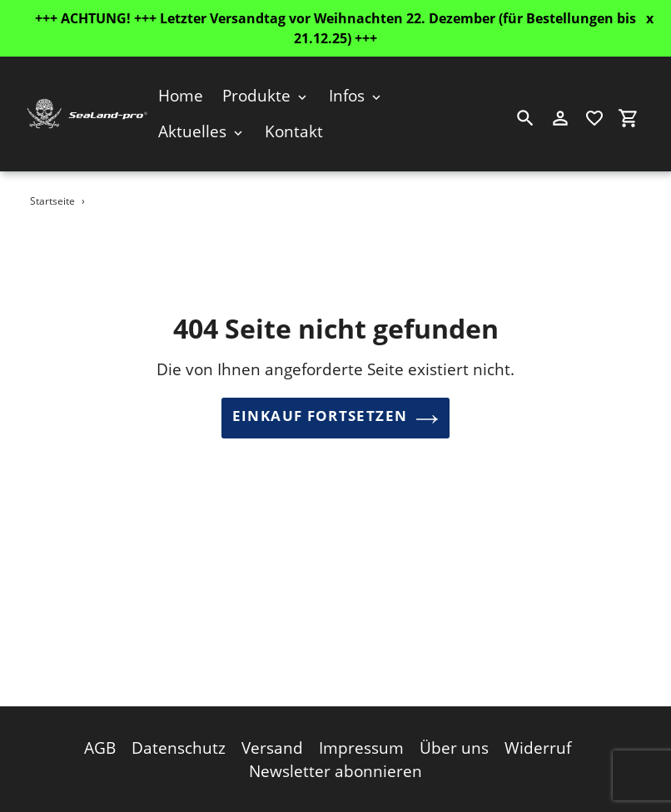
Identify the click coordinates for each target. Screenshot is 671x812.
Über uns (454, 745)
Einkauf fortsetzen (335, 418)
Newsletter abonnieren (335, 768)
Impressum (361, 745)
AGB (100, 745)
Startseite (52, 201)
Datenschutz (179, 745)
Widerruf (538, 745)
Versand (272, 745)
